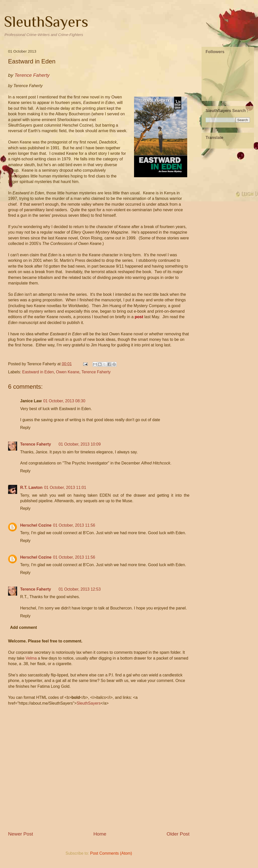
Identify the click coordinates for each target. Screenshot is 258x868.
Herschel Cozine (36, 525)
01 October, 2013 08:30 (64, 401)
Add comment (24, 627)
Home (100, 834)
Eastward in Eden (38, 372)
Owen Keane (68, 372)
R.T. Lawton (31, 487)
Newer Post (21, 834)
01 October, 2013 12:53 (79, 589)
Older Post (178, 834)
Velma (31, 658)
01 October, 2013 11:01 (65, 487)
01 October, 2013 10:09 (79, 444)
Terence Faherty (96, 372)
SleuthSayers (46, 22)
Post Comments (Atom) (111, 853)
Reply (25, 428)
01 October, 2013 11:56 (74, 525)
